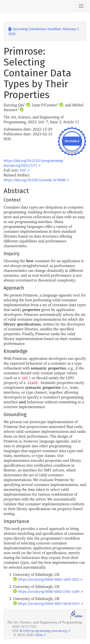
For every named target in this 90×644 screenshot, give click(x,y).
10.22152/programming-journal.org (43, 631)
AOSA (39, 635)
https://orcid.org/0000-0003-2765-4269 (49, 592)
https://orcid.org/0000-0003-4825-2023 (48, 580)
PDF (23, 170)
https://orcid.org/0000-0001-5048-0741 (49, 604)
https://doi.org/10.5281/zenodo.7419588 (34, 180)
